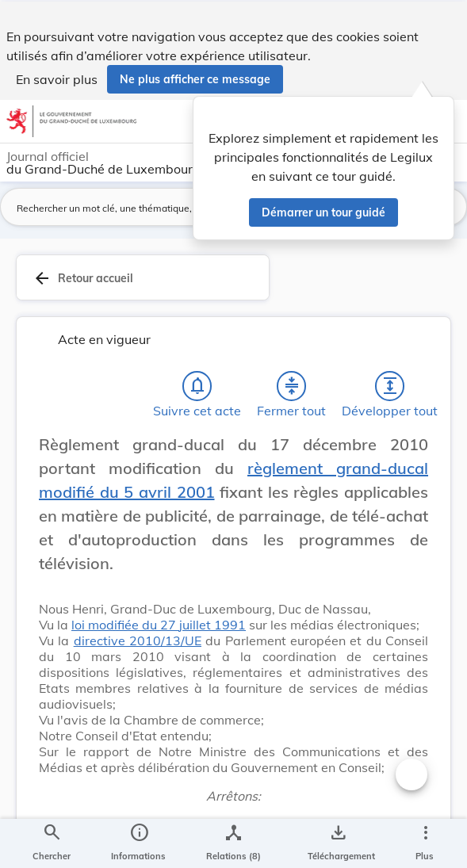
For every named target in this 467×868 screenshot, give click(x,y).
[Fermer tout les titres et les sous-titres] (292, 394)
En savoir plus (57, 78)
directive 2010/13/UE (138, 648)
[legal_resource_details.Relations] (233, 843)
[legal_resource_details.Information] (138, 843)
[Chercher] (52, 843)
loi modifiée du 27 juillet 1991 (159, 633)
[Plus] (425, 843)
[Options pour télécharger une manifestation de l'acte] (338, 843)
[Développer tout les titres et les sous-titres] (390, 394)
